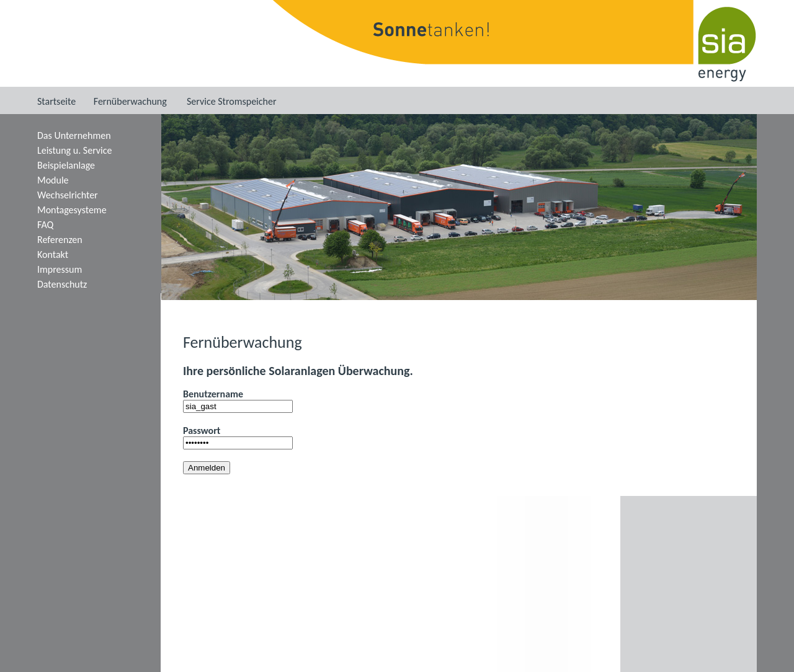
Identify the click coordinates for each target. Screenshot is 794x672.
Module (53, 180)
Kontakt (53, 254)
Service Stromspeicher (232, 101)
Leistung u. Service (74, 150)
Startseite (56, 101)
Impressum (60, 269)
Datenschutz (62, 284)
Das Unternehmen (74, 135)
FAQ (45, 225)
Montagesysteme (72, 210)
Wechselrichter (68, 195)
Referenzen (60, 240)
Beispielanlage (66, 165)
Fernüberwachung (130, 101)
